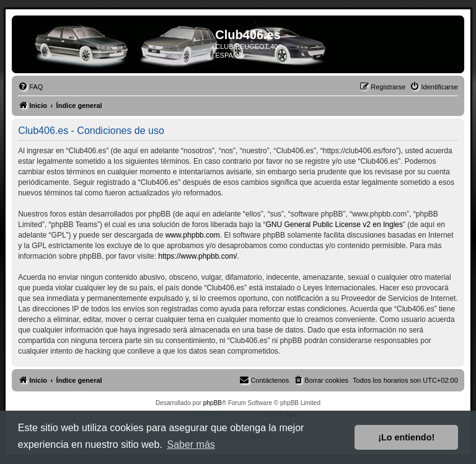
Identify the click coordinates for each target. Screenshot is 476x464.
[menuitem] (30, 87)
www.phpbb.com (193, 235)
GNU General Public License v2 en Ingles (334, 225)
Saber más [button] (191, 444)
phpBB (213, 403)
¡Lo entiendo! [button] (406, 437)
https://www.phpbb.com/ (197, 256)
